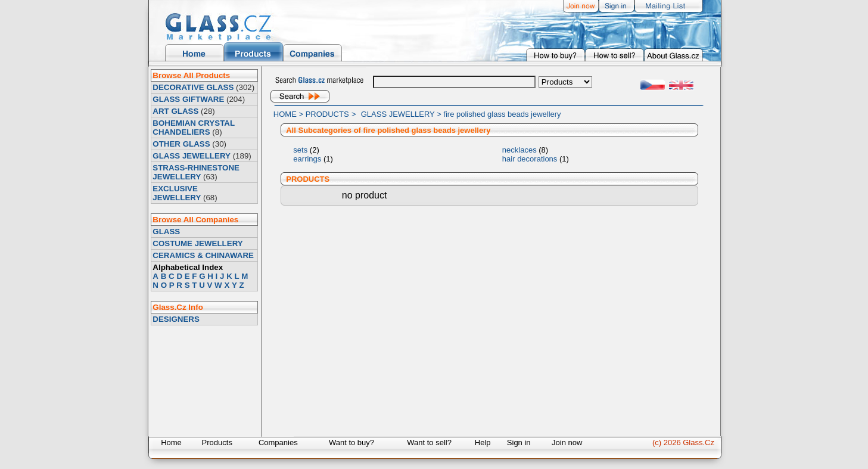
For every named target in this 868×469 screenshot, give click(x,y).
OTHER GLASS (181, 144)
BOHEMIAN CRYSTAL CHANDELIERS (193, 128)
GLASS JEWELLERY (192, 156)
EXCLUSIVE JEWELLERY (177, 193)
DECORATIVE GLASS (193, 87)
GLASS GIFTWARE (188, 99)
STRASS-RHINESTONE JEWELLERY (196, 172)
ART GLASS (175, 111)
